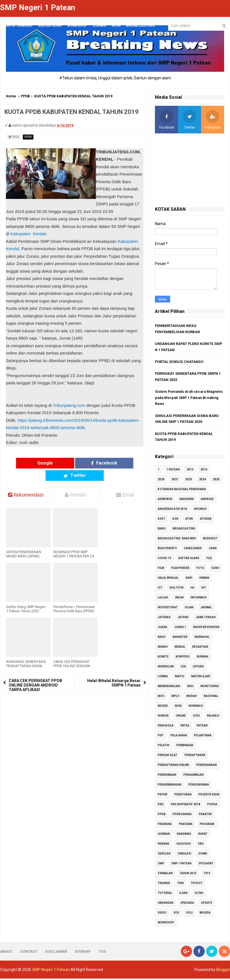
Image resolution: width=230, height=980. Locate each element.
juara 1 (180, 628)
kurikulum (166, 668)
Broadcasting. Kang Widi (177, 540)
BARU (162, 530)
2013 (190, 471)
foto (200, 569)
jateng (183, 619)
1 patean (173, 471)
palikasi (213, 717)
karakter (180, 638)
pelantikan (203, 737)
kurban (203, 658)
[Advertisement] (190, 170)
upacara (187, 904)
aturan (206, 520)
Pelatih (164, 747)
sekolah (164, 855)
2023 (189, 481)
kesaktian (200, 648)
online (181, 717)
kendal (180, 648)
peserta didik (209, 796)
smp (161, 865)
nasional (211, 697)
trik (180, 884)
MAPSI (180, 678)
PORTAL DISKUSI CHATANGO (180, 362)
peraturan (183, 796)
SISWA (203, 855)
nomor (163, 717)
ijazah (163, 599)
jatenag (164, 619)
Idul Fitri (177, 589)
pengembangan (170, 786)
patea (185, 727)
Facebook (75, 463)
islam (189, 609)
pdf (161, 737)
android (207, 500)
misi (190, 688)
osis (196, 717)
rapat (203, 835)
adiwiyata (165, 500)
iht (204, 589)
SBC (201, 845)
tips (207, 875)
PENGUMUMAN (199, 786)
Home (11, 96)
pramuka (165, 825)
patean (202, 727)
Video (162, 914)
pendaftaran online (173, 766)
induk (179, 599)
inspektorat (168, 609)
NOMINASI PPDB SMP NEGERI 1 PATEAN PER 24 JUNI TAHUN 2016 (73, 544)
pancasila (166, 727)
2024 (202, 481)
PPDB (25, 96)
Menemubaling (169, 688)
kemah (163, 648)
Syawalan (165, 875)
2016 (204, 471)
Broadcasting (184, 530)
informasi (199, 599)
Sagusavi (184, 845)
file (209, 559)
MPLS (175, 697)
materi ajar (50, 25)
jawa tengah (206, 619)
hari (189, 579)
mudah (192, 697)
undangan (166, 904)
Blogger (223, 971)
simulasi (184, 855)
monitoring (210, 688)
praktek (205, 816)
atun (189, 520)
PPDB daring (182, 816)
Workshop (77, 25)
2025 (216, 481)
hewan (204, 579)
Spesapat (206, 865)
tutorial (165, 894)
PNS (161, 806)
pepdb (163, 796)
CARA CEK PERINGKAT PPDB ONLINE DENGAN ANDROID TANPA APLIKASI (35, 672)
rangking (184, 835)
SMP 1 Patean (181, 865)
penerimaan (167, 776)
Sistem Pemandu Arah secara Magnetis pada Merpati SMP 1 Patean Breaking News (188, 398)
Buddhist (210, 540)
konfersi (183, 658)
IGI (192, 589)
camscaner (193, 550)
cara (213, 550)
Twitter (111, 463)
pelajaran (179, 737)
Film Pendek (180, 569)
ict (160, 589)
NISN (178, 707)
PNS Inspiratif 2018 (185, 806)
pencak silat (168, 756)
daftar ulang (189, 559)
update (207, 904)
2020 (161, 481)
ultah (199, 894)
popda (212, 806)
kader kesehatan (206, 628)
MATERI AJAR (201, 678)
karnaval (202, 638)
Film (161, 569)
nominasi (196, 707)
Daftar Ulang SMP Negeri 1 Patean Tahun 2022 (26, 596)
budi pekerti (167, 550)
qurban (164, 835)
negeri (163, 707)
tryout (197, 884)
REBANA (164, 845)
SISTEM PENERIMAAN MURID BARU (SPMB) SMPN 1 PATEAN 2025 (24, 544)
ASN (175, 520)
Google (38, 463)
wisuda (205, 914)
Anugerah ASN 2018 (172, 510)
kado (162, 638)
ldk (183, 668)
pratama (186, 825)
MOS (161, 697)
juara (163, 628)
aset (162, 520)
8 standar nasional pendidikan (182, 491)
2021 (175, 481)
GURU (215, 569)
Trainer (164, 884)
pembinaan (185, 747)
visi (176, 914)
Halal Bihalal (168, 579)
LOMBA (100, 25)
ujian (183, 894)
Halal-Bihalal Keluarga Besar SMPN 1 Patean (114, 670)
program (207, 825)
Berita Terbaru (18, 25)
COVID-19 (164, 559)
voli (189, 914)
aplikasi (200, 510)
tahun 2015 (188, 875)
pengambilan (193, 776)
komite (163, 658)
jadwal (206, 609)
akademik (187, 500)
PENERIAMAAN (207, 766)
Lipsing (198, 668)
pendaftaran (195, 756)
